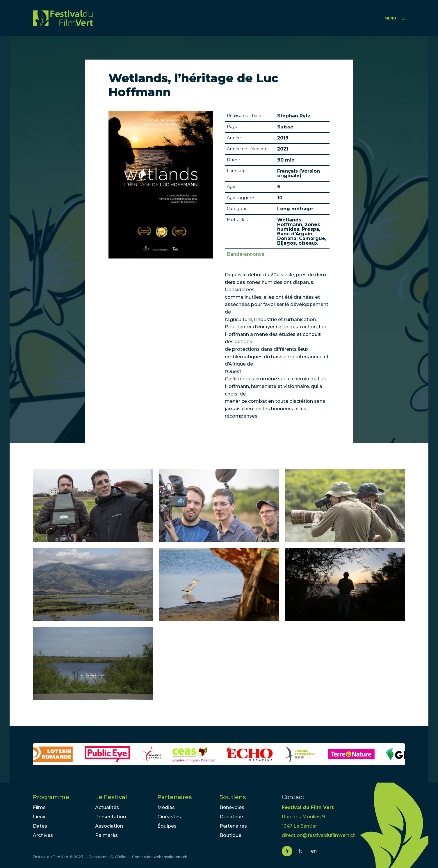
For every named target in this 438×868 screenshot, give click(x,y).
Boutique (230, 835)
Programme (51, 797)
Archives (43, 835)
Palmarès (106, 835)
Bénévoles (232, 807)
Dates (40, 826)
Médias (166, 807)
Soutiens (233, 797)
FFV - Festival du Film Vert (63, 18)
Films (39, 807)
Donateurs (232, 817)
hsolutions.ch (176, 857)
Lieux (39, 817)
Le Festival (111, 797)
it (301, 851)
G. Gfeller (119, 857)
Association (109, 826)
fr (287, 851)
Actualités (107, 807)
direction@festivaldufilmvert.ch (319, 835)
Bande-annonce (246, 254)
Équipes (167, 826)
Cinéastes (169, 817)
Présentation (111, 817)
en (314, 851)
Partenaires (175, 797)
